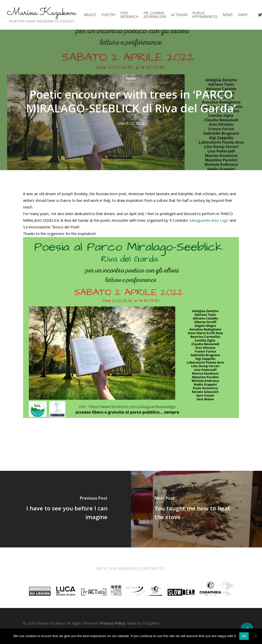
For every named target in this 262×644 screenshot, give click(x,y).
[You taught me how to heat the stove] (196, 509)
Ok (244, 636)
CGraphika (151, 623)
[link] (209, 220)
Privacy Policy (113, 623)
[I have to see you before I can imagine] (65, 509)
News (131, 78)
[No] (256, 636)
